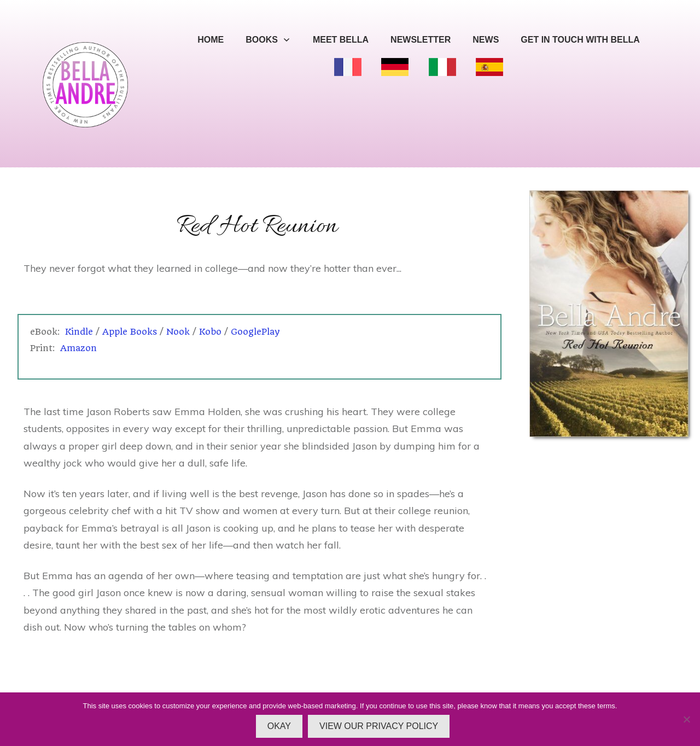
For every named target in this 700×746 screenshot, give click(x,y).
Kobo (210, 332)
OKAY (279, 726)
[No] (686, 719)
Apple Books (130, 332)
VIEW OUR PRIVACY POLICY (379, 726)
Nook (178, 332)
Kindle (79, 332)
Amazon (78, 348)
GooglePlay (255, 332)
